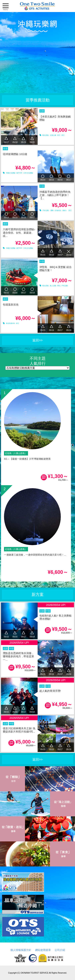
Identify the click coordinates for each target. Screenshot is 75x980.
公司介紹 (60, 950)
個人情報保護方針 (21, 950)
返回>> (37, 340)
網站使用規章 (43, 950)
